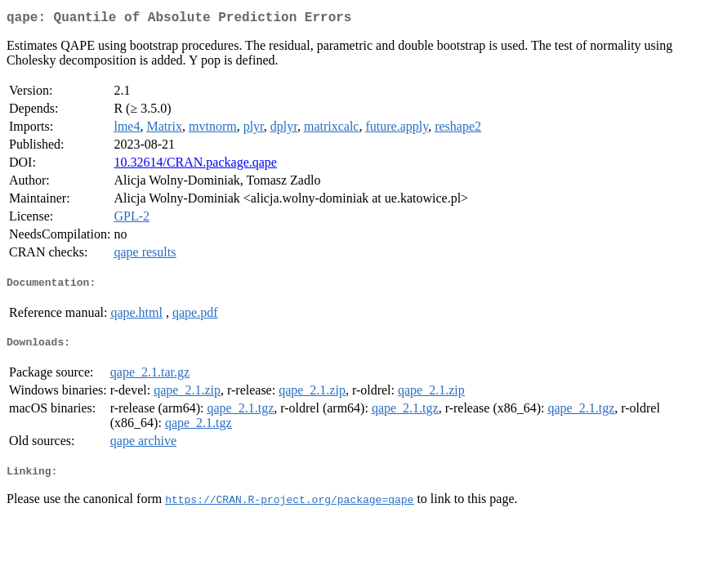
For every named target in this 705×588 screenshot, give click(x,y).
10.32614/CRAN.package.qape (195, 165)
